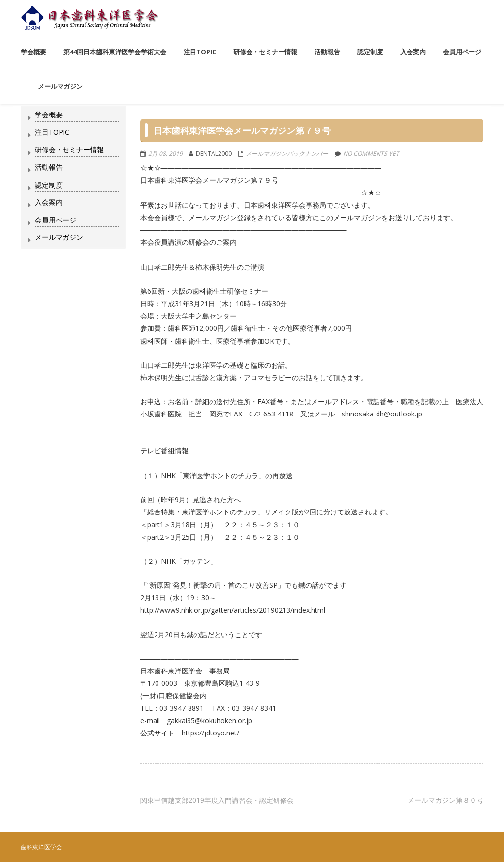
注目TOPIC (52, 132)
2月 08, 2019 (165, 153)
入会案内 (49, 202)
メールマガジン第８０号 (445, 800)
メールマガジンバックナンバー (287, 153)
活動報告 (49, 167)
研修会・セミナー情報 (69, 149)
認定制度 (49, 185)
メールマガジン (59, 237)
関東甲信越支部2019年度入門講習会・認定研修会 (217, 800)
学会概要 (49, 114)
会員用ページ (56, 220)
